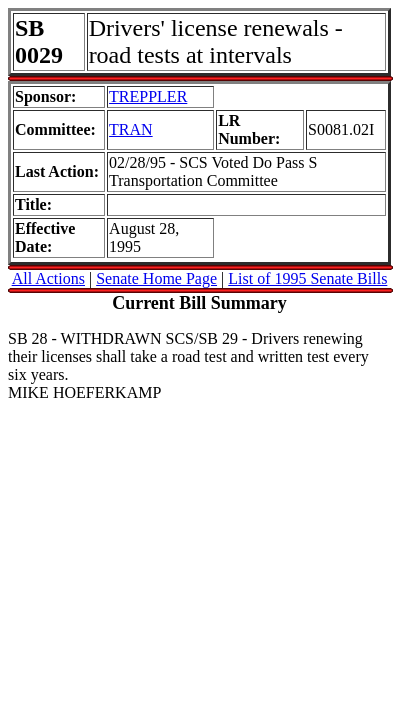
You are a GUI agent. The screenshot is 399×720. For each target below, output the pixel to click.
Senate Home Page (156, 278)
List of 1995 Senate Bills (307, 278)
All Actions (48, 278)
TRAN (131, 129)
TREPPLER (148, 96)
